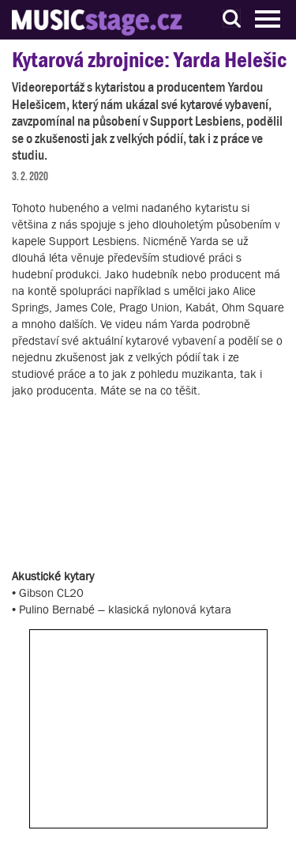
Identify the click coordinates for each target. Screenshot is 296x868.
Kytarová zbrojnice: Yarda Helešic (149, 60)
